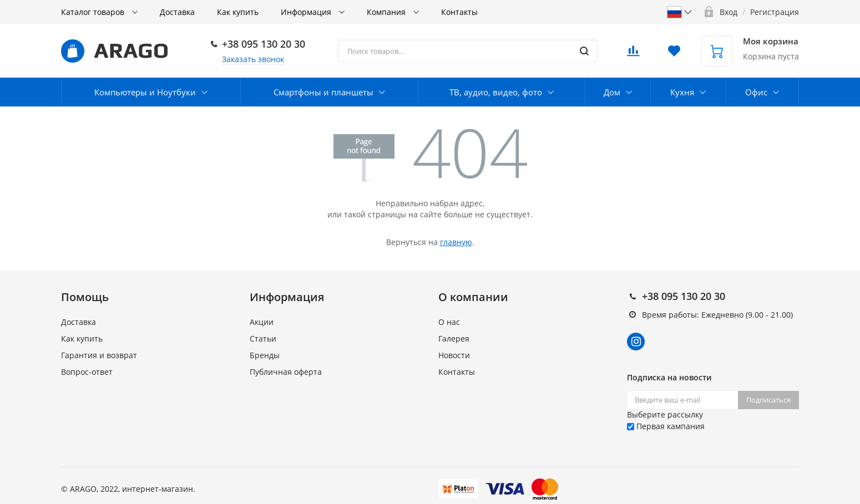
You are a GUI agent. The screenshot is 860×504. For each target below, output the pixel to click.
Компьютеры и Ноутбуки (145, 92)
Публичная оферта (286, 372)
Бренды (265, 355)
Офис (756, 92)
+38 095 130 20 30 (264, 44)
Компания (387, 12)
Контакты (459, 12)
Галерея (454, 338)
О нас (449, 322)
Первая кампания (666, 426)
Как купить (238, 12)
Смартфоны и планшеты (323, 92)
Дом (612, 92)
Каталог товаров (94, 12)
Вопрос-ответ (87, 372)
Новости (454, 355)
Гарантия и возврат (99, 355)
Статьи (263, 338)
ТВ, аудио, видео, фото (496, 92)
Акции (262, 322)
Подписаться (768, 400)
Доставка (177, 12)
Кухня (682, 92)
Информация (307, 12)
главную (456, 242)
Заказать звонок (253, 59)
